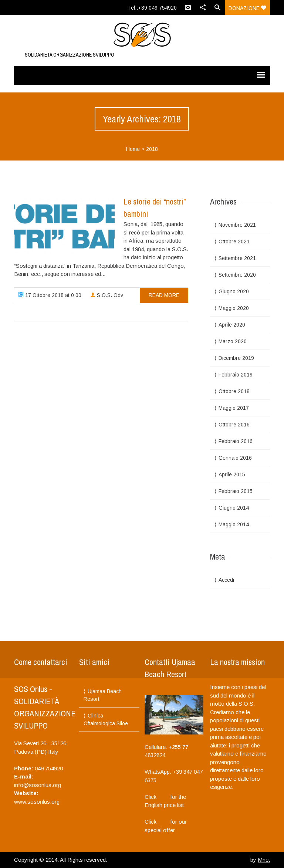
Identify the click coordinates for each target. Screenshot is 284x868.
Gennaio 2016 (235, 458)
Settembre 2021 (237, 258)
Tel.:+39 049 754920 (152, 8)
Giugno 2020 (234, 291)
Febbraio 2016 (236, 441)
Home (133, 149)
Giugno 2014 (234, 508)
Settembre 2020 (237, 275)
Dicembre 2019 (236, 358)
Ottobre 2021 (234, 242)
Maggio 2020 (234, 308)
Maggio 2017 (234, 408)
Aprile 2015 (232, 474)
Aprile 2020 (232, 325)
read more (164, 295)
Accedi (226, 580)
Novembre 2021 (237, 225)
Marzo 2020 (233, 341)
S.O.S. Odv (107, 295)
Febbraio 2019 (236, 375)
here (163, 797)
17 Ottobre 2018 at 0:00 (50, 295)
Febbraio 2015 (236, 491)
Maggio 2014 (234, 524)
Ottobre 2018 (234, 391)
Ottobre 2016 (234, 425)
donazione (247, 8)
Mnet (264, 860)
